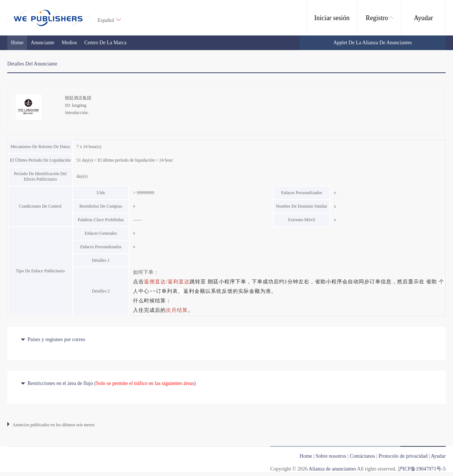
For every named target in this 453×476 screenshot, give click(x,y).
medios (69, 43)
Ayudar (423, 18)
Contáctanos (362, 456)
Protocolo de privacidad (403, 456)
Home (17, 43)
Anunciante (43, 43)
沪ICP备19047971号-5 (422, 469)
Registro (380, 18)
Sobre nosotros (331, 456)
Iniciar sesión (332, 18)
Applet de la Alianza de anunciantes (373, 43)
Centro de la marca (105, 43)
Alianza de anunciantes (332, 469)
